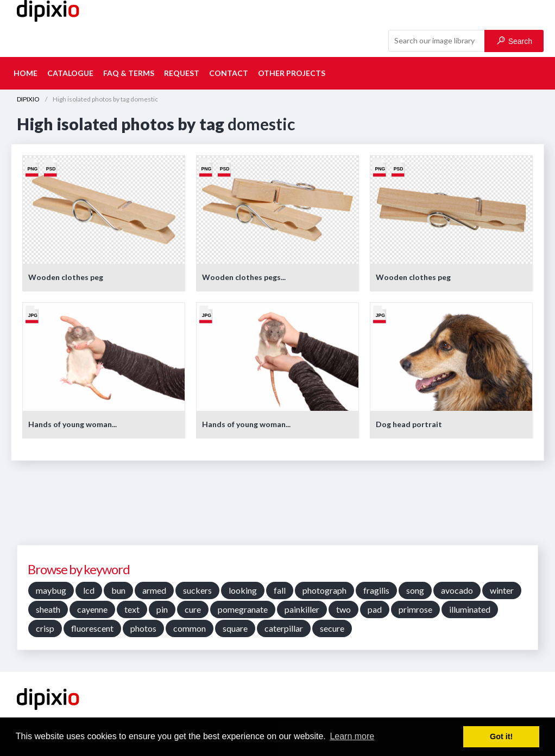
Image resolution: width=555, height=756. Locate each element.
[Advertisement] (277, 507)
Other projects (292, 73)
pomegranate (243, 609)
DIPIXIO (28, 99)
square (235, 628)
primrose (415, 609)
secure (332, 628)
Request (182, 73)
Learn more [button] (352, 736)
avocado (457, 590)
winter (502, 590)
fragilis (376, 590)
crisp (45, 628)
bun (118, 590)
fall (280, 590)
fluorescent (92, 628)
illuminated (470, 609)
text (132, 609)
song (415, 590)
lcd (89, 590)
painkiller (302, 609)
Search (515, 41)
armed (154, 590)
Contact (229, 73)
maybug (51, 590)
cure (193, 609)
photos (143, 628)
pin (162, 609)
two (343, 609)
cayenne (92, 609)
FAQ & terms (129, 73)
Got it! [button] (501, 736)
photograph (324, 590)
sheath (48, 609)
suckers (197, 590)
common (190, 628)
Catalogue (70, 73)
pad (375, 609)
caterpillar (284, 628)
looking (243, 590)
